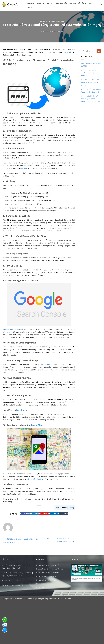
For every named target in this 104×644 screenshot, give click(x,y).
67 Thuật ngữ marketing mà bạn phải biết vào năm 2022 (91, 73)
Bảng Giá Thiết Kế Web (78, 3)
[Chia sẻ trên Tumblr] (64, 514)
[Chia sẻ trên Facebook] (25, 514)
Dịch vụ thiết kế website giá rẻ (48, 565)
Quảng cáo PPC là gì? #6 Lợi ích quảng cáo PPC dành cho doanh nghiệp (91, 99)
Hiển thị (71, 508)
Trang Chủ (30, 3)
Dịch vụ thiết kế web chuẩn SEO (48, 573)
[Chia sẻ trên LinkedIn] (54, 514)
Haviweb (66, 52)
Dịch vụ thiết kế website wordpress (50, 569)
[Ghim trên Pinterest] (44, 514)
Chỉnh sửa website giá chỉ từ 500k (91, 65)
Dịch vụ (50, 3)
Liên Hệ (30, 7)
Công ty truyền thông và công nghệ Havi (41, 599)
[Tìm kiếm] (102, 5)
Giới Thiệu (41, 3)
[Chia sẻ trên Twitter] (35, 514)
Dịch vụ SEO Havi (43, 588)
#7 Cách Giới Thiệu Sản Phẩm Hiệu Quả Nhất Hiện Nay (90, 82)
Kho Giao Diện (62, 3)
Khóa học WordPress (45, 584)
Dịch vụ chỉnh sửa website (46, 576)
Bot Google (22, 410)
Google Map (36, 425)
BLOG (91, 3)
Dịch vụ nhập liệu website (46, 580)
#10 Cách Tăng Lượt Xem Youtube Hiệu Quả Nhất (91, 91)
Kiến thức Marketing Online (52, 21)
